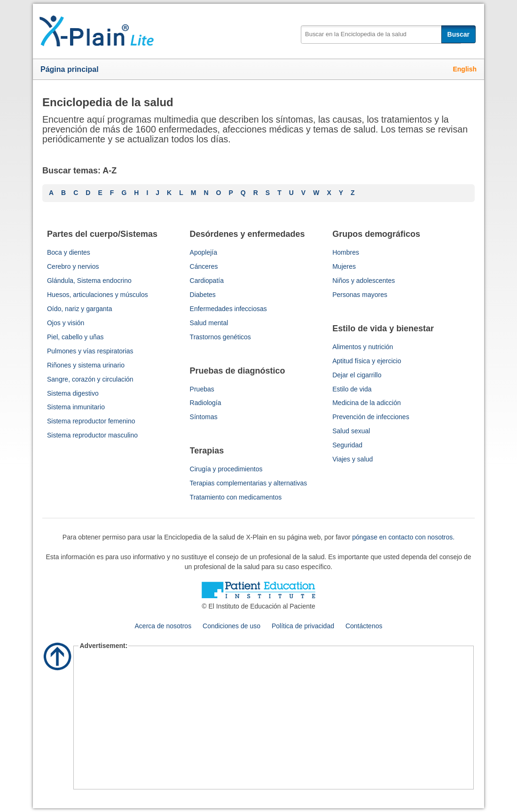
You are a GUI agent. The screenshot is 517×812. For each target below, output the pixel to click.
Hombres (346, 252)
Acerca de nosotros (163, 626)
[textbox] (381, 35)
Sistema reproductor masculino (92, 435)
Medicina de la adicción (367, 403)
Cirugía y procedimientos (226, 469)
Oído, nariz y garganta (80, 309)
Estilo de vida (352, 389)
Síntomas (204, 417)
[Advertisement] (273, 719)
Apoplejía (204, 252)
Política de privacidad (303, 626)
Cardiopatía (207, 281)
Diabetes (203, 295)
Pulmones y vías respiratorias (90, 351)
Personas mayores (360, 295)
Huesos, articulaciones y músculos (98, 295)
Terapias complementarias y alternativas (249, 483)
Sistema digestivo (73, 393)
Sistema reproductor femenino (91, 421)
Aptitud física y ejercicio (367, 361)
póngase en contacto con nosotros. (403, 537)
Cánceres (204, 266)
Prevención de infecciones (371, 417)
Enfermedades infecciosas (228, 309)
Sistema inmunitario (76, 407)
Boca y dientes (69, 252)
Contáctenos (364, 626)
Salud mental (209, 323)
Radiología (206, 403)
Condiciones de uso (231, 626)
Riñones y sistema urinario (86, 365)
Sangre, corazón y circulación (90, 379)
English (465, 69)
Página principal (70, 69)
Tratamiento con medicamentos (236, 497)
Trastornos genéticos (220, 337)
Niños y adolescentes (364, 281)
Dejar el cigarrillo (357, 375)
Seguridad (347, 445)
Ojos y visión (66, 323)
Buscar (458, 34)
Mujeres (344, 266)
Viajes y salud (352, 459)
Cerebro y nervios (73, 266)
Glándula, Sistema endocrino (89, 281)
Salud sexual (351, 431)
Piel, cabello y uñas (75, 337)
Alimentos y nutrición (363, 347)
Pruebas (202, 389)
